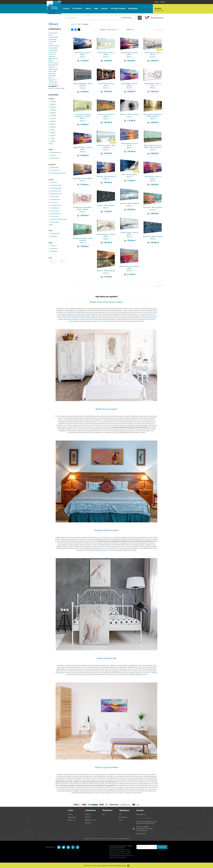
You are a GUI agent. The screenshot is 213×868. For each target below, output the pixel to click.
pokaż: (129, 30)
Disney (53, 155)
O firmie (70, 814)
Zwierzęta (53, 82)
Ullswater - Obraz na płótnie (106, 271)
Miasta (51, 67)
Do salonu (53, 84)
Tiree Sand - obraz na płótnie (153, 208)
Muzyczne (52, 71)
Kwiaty (52, 54)
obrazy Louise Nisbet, (108, 548)
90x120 (53, 136)
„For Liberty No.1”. (146, 673)
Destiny (121, 793)
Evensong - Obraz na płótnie (129, 204)
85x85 (53, 133)
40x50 (53, 119)
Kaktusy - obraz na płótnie (106, 206)
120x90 (53, 116)
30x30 (53, 138)
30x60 (53, 141)
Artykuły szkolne (118, 9)
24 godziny (55, 234)
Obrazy (53, 24)
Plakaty (66, 9)
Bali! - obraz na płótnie (129, 175)
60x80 (53, 113)
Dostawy (88, 814)
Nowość (54, 246)
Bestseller (54, 251)
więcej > (51, 144)
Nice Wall (54, 168)
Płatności (88, 817)
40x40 (53, 102)
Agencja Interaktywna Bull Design (121, 838)
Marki (121, 820)
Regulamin (88, 823)
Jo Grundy (54, 202)
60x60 (53, 124)
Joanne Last (55, 217)
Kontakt (140, 810)
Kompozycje (53, 48)
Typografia (53, 80)
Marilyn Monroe (56, 153)
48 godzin (54, 236)
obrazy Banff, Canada (132, 791)
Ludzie (52, 57)
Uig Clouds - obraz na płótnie (83, 179)
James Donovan (56, 205)
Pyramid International (58, 173)
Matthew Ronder (56, 194)
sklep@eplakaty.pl (141, 814)
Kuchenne (52, 52)
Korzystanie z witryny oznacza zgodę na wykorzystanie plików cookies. (105, 865)
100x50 (53, 110)
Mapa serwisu (72, 817)
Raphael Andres (56, 214)
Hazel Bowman (56, 191)
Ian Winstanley (55, 200)
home (73, 24)
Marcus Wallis (55, 222)
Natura (52, 74)
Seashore (113, 793)
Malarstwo (53, 59)
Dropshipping (123, 817)
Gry (50, 44)
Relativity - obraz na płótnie (106, 177)
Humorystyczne (54, 46)
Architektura (53, 37)
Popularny (54, 249)
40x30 (53, 121)
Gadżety (105, 9)
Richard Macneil (56, 188)
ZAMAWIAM (162, 847)
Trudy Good (145, 667)
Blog (103, 814)
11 (161, 30)
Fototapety (77, 9)
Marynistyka (53, 65)
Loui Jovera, (122, 547)
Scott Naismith (56, 185)
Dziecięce (52, 39)
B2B (120, 814)
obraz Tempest (107, 547)
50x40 (53, 127)
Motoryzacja (53, 69)
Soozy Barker (55, 208)
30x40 (53, 107)
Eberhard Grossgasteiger (59, 219)
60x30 (53, 130)
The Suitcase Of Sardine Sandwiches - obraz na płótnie (83, 117)
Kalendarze (133, 9)
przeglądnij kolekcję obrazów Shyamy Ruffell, (85, 420)
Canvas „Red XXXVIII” (138, 669)
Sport (51, 78)
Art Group (55, 170)
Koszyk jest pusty (154, 18)
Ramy (96, 9)
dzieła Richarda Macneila (91, 320)
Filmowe (52, 42)
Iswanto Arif (55, 197)
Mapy (51, 61)
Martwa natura (54, 63)
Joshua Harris (55, 211)
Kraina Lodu (55, 158)
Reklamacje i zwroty (91, 820)
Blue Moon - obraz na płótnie (153, 237)
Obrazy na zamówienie (57, 88)
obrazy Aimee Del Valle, (100, 321)
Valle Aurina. (145, 791)
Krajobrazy (53, 50)
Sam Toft (54, 183)
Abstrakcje (53, 33)
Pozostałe (52, 76)
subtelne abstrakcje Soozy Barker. (83, 318)
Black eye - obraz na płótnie (129, 115)
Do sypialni (53, 86)
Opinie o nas (72, 820)
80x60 (53, 104)
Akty (50, 35)
